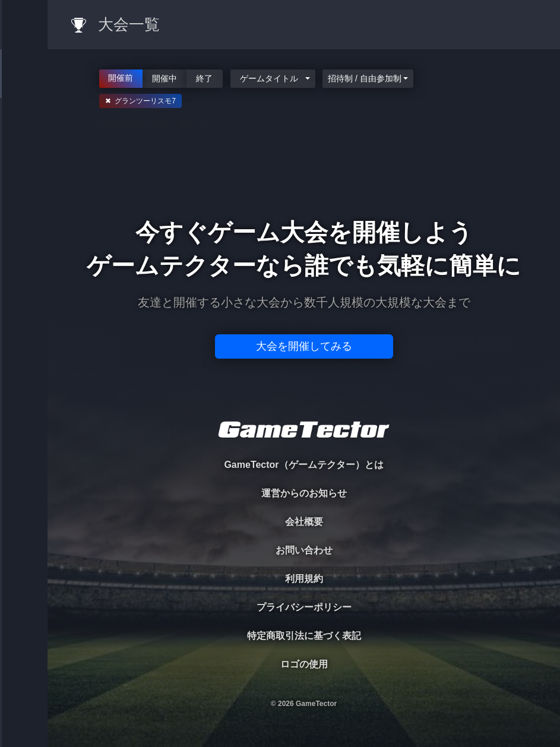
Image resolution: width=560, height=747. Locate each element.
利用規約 (304, 579)
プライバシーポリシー (304, 607)
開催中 (164, 78)
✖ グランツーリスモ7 (140, 101)
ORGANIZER (24, 181)
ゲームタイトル (270, 78)
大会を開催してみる (304, 346)
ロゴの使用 (304, 664)
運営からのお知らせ (304, 493)
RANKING (23, 230)
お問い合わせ (304, 550)
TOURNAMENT (23, 84)
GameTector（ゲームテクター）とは (303, 465)
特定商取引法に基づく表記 (304, 636)
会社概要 (304, 522)
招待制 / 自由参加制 (365, 78)
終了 (205, 78)
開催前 (121, 77)
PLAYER (24, 133)
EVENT (24, 279)
